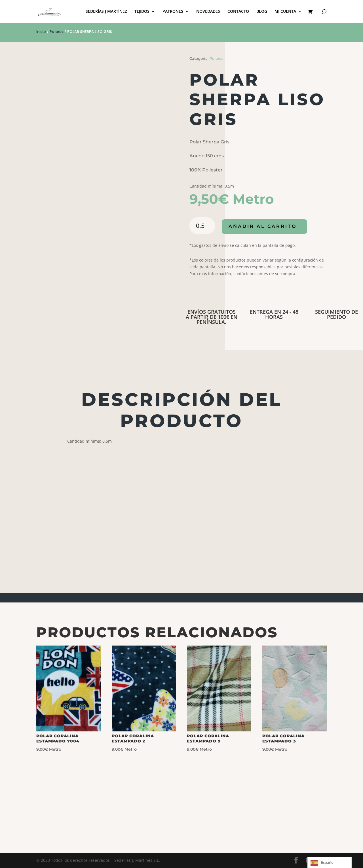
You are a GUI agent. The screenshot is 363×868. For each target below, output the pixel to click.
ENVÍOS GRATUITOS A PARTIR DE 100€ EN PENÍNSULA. (212, 317)
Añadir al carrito (263, 227)
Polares (57, 32)
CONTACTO (238, 12)
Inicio (41, 32)
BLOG (262, 12)
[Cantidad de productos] (202, 226)
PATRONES (173, 12)
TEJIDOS (142, 12)
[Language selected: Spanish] (330, 862)
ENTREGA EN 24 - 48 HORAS (274, 314)
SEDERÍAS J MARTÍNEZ (106, 12)
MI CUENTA (285, 12)
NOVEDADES (208, 12)
